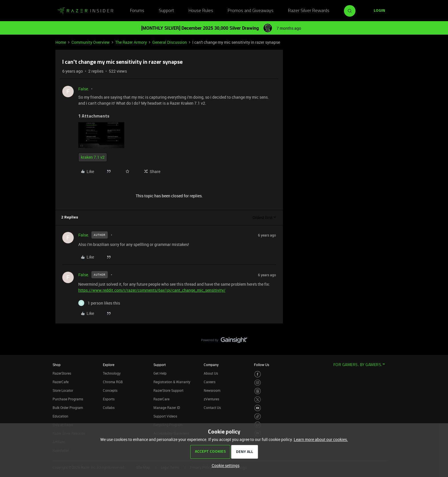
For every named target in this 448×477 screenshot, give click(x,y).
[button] (379, 11)
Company (211, 365)
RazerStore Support (168, 390)
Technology (112, 373)
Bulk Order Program (68, 408)
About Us (211, 373)
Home (61, 42)
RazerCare (161, 399)
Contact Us (212, 408)
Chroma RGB (113, 382)
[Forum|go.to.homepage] (85, 11)
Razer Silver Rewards (309, 11)
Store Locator (63, 390)
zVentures (211, 399)
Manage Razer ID (167, 408)
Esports (109, 399)
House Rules (201, 11)
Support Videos (165, 416)
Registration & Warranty (172, 382)
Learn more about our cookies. (321, 439)
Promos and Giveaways (251, 11)
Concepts (110, 390)
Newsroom (212, 390)
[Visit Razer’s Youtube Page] (258, 408)
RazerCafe (61, 382)
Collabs (109, 408)
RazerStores (62, 373)
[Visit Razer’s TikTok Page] (258, 417)
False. (84, 89)
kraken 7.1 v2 (93, 157)
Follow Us (262, 365)
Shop (57, 365)
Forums (137, 11)
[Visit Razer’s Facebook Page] (258, 374)
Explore (109, 365)
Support (166, 11)
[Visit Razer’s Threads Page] (258, 391)
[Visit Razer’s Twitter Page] (258, 400)
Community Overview (91, 42)
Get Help (160, 373)
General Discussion (170, 42)
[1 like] (99, 303)
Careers (210, 382)
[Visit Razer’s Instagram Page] (258, 383)
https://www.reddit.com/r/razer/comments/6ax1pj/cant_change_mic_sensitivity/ (152, 290)
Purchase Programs (68, 399)
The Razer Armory (131, 42)
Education (60, 416)
